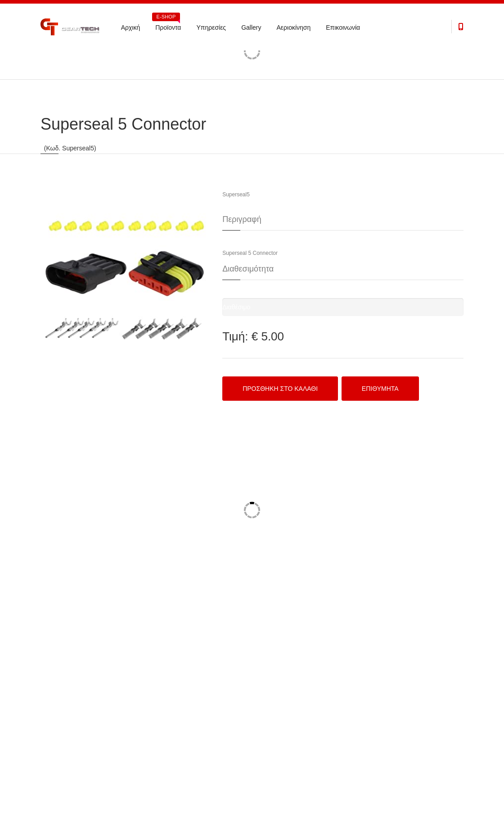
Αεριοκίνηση (293, 27)
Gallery (251, 27)
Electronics (84, 59)
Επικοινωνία (343, 27)
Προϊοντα (167, 24)
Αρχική (131, 27)
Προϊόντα (51, 59)
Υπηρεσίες (211, 27)
